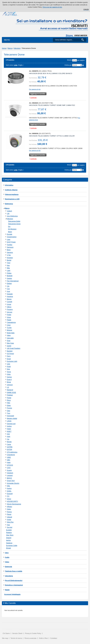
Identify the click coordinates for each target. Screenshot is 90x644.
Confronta (33, 98)
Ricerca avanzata (30, 638)
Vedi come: (10, 65)
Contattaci (54, 638)
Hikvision (17, 48)
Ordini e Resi (43, 638)
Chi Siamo (6, 633)
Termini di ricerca (16, 638)
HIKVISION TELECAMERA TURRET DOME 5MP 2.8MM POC (52, 105)
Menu (7, 40)
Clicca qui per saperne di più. (52, 7)
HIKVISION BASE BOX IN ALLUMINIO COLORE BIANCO (51, 73)
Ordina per (68, 65)
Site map (5, 638)
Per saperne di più (35, 89)
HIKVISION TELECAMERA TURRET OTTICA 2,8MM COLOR (52, 136)
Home (4, 48)
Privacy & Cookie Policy (33, 633)
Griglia (20, 65)
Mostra (69, 60)
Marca (10, 48)
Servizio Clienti (17, 633)
